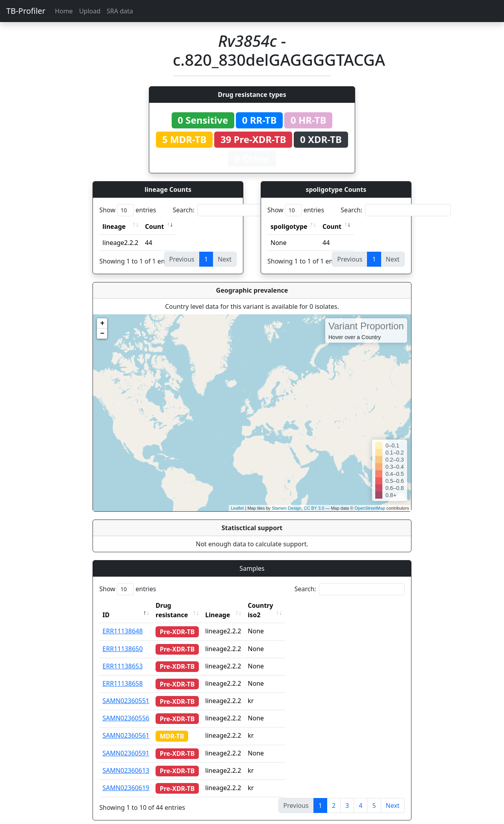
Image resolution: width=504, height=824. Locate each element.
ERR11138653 (122, 657)
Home (64, 11)
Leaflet (237, 508)
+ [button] (102, 323)
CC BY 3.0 (314, 508)
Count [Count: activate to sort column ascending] (154, 226)
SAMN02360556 (126, 709)
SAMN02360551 (126, 691)
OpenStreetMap (370, 508)
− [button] (102, 334)
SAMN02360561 (126, 726)
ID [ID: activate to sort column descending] (106, 605)
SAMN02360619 (126, 778)
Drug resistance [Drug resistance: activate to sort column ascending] (180, 605)
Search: (228, 210)
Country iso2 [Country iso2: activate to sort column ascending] (282, 605)
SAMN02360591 (126, 744)
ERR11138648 (122, 622)
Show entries (128, 210)
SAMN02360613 (126, 761)
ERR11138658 (122, 674)
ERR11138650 (122, 639)
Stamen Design (286, 508)
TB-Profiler (26, 11)
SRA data (120, 11)
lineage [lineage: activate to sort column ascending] (114, 226)
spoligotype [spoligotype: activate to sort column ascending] (289, 226)
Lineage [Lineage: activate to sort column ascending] (233, 605)
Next (393, 796)
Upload (90, 11)
